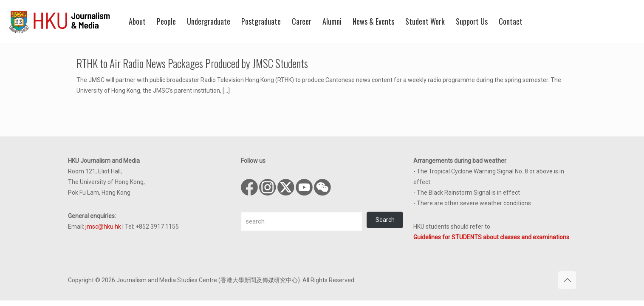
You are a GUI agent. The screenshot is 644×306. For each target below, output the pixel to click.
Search (385, 220)
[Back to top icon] (567, 280)
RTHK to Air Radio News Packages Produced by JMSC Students (192, 63)
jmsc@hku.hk (103, 227)
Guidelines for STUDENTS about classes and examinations (491, 237)
